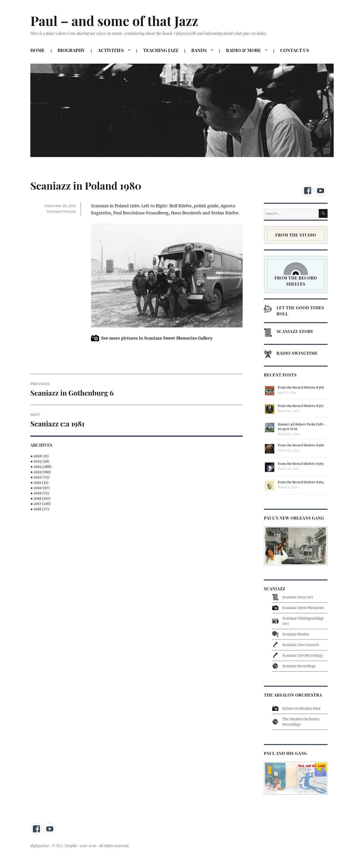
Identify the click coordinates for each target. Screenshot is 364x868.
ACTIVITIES (111, 50)
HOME (37, 50)
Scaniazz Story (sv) (298, 597)
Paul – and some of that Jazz (114, 21)
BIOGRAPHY (71, 50)
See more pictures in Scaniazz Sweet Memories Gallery (157, 338)
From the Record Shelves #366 (301, 445)
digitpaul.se (40, 846)
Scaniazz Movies (296, 634)
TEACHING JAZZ (161, 50)
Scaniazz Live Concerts (301, 645)
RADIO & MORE (243, 50)
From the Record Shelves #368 (301, 387)
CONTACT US (294, 50)
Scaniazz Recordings (299, 666)
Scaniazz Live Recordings (303, 656)
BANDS (199, 50)
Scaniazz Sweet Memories (303, 608)
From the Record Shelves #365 (301, 464)
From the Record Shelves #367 (301, 406)
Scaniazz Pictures (61, 211)
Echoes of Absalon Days (301, 709)
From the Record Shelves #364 (301, 482)
